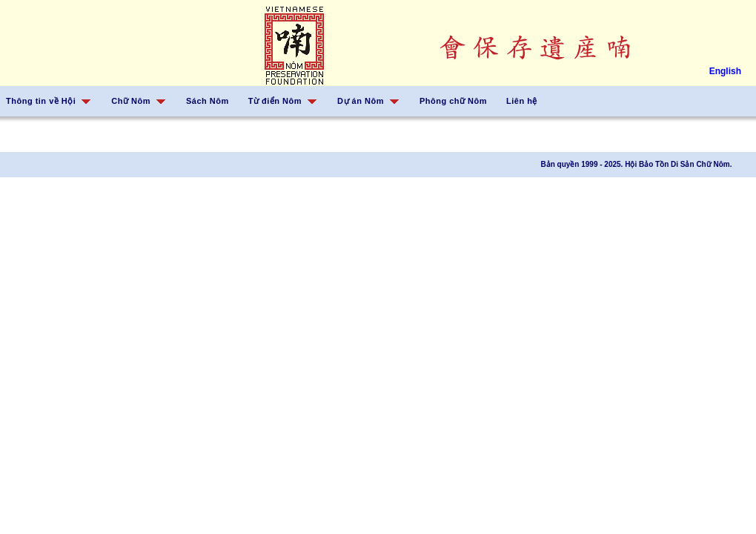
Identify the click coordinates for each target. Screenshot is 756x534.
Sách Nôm (208, 101)
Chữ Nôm (131, 101)
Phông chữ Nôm (453, 101)
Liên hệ (522, 101)
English (725, 71)
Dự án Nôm (361, 101)
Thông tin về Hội (41, 101)
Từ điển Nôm (275, 101)
